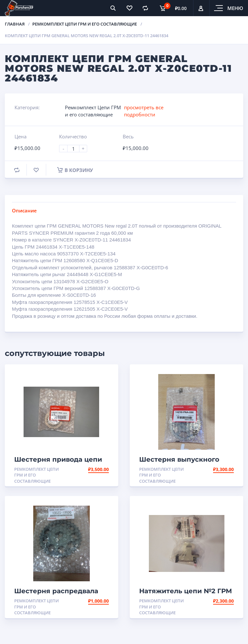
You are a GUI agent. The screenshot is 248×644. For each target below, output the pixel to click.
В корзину (75, 170)
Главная (15, 24)
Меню (235, 8)
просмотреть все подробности (144, 111)
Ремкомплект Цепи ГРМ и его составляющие (85, 24)
